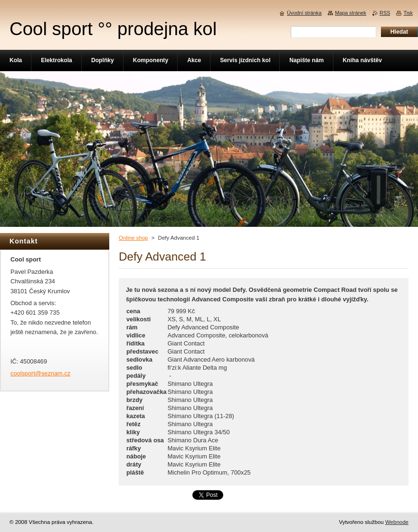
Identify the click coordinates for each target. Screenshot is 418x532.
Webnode (397, 522)
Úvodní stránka (304, 13)
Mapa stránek (351, 13)
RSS (385, 13)
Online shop (133, 238)
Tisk (408, 13)
